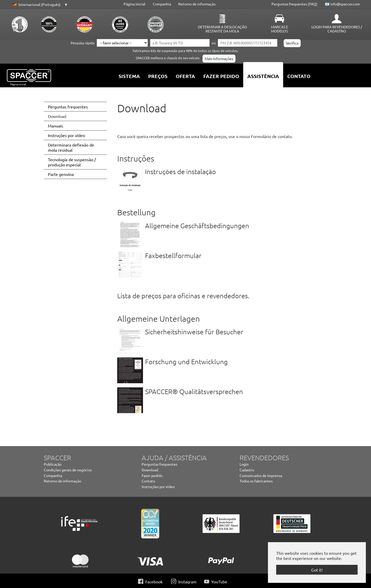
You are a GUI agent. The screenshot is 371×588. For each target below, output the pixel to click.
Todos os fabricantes (256, 481)
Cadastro (247, 470)
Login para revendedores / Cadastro (337, 29)
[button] (39, 5)
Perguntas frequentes (159, 464)
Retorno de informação (197, 4)
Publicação (53, 464)
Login (244, 464)
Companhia (162, 4)
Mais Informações (219, 58)
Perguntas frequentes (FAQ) (294, 4)
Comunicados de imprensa (261, 475)
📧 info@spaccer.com (342, 4)
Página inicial (134, 4)
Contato (148, 481)
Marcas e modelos (280, 29)
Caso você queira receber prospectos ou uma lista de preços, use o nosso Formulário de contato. (205, 136)
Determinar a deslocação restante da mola (222, 29)
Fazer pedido (152, 475)
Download (150, 470)
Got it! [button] (317, 570)
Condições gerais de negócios (68, 470)
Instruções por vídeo (158, 487)
